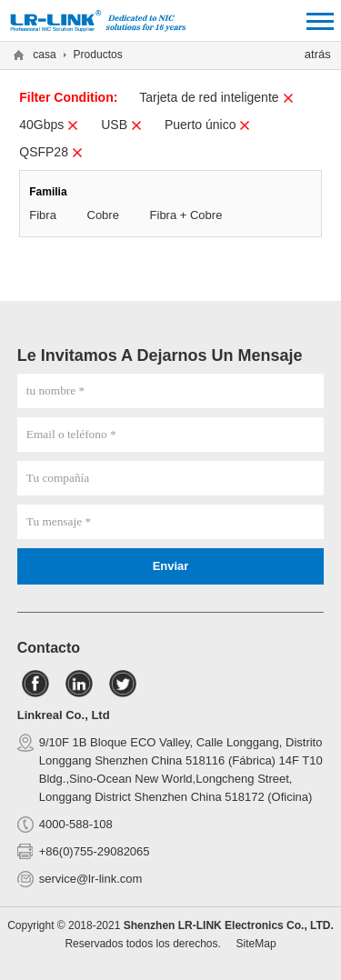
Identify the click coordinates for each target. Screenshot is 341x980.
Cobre (103, 215)
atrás (318, 54)
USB (122, 125)
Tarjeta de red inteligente (216, 97)
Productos (98, 55)
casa (44, 55)
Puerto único (208, 125)
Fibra (43, 215)
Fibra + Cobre (186, 215)
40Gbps (49, 125)
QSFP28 (51, 152)
